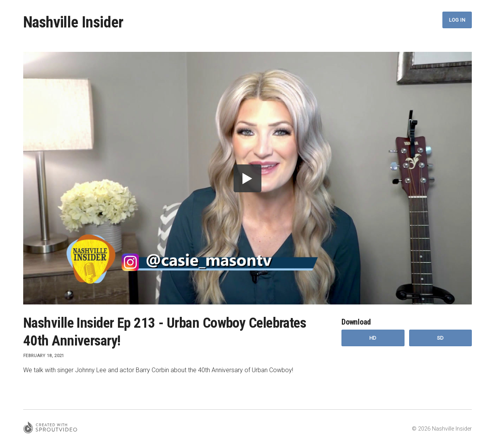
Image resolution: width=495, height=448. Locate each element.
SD (440, 338)
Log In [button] (457, 20)
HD (373, 338)
